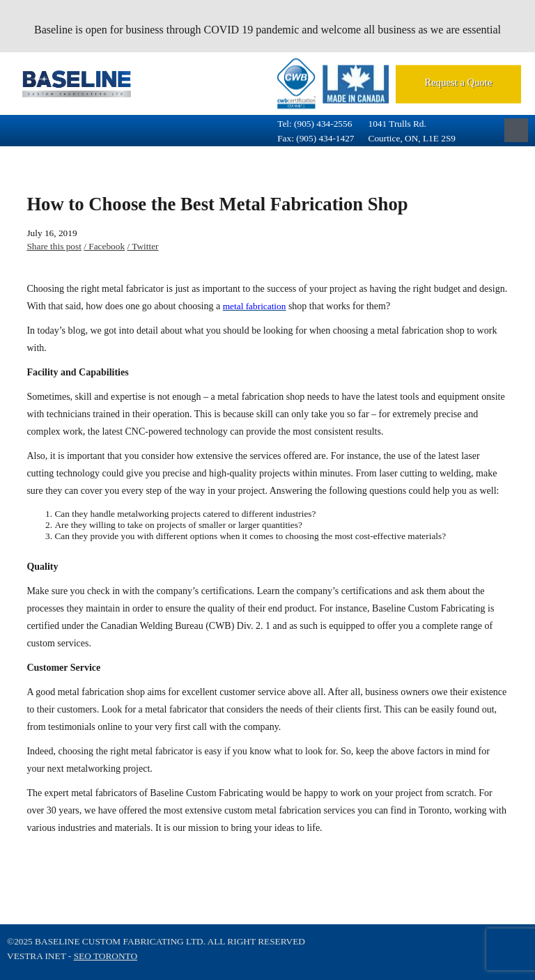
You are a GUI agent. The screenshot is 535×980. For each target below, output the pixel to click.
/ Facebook (104, 246)
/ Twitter (142, 246)
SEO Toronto (106, 956)
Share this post (54, 246)
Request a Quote (459, 82)
